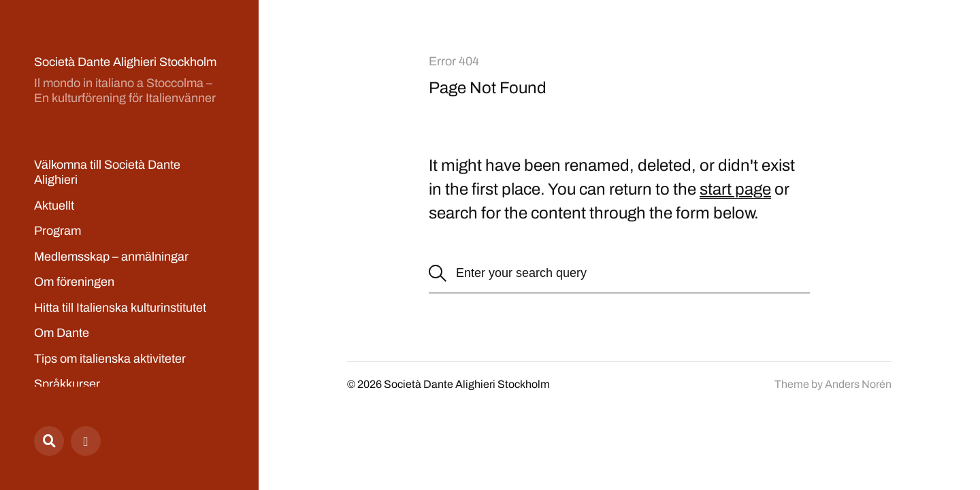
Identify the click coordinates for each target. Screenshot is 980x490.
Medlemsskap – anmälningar (111, 257)
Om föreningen (74, 282)
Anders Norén (858, 384)
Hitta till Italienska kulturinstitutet (120, 308)
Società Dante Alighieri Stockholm (125, 62)
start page (735, 189)
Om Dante (62, 333)
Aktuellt (54, 206)
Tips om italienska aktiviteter (110, 359)
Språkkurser (67, 384)
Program (58, 231)
